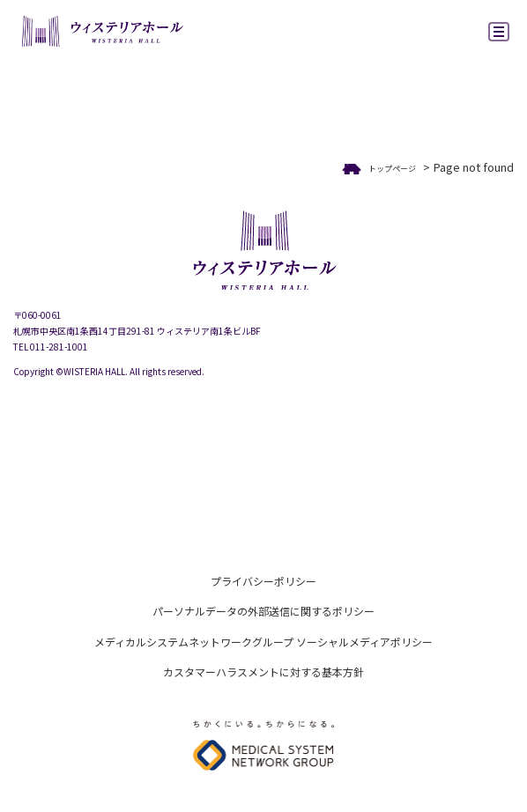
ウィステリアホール (101, 33)
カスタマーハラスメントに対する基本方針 (263, 672)
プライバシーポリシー (263, 581)
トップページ (392, 169)
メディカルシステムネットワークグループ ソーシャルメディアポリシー (263, 642)
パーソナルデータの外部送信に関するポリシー (263, 611)
